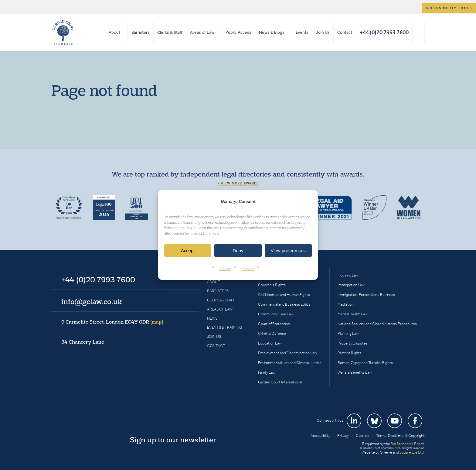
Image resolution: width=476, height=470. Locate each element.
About (114, 32)
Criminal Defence (272, 333)
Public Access (238, 32)
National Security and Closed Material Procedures (377, 324)
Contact (345, 32)
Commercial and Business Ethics (284, 304)
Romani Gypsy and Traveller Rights (365, 363)
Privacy (248, 268)
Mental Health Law (353, 314)
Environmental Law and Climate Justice (290, 363)
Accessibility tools (449, 8)
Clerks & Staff (170, 32)
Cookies (225, 268)
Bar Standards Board (407, 444)
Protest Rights (350, 353)
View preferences (288, 250)
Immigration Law (351, 285)
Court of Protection (274, 324)
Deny (238, 250)
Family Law (267, 372)
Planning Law (348, 333)
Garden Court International (280, 382)
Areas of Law (202, 32)
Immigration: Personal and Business (366, 295)
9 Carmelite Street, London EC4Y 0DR (112, 322)
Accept (188, 250)
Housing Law (348, 275)
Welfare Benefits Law (355, 372)
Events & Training (224, 327)
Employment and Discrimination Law (287, 353)
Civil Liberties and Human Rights (284, 295)
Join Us (323, 32)
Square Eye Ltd (412, 452)
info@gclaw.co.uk (92, 301)
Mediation (346, 304)
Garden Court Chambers (63, 33)
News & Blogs (272, 32)
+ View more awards (238, 183)
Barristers (141, 32)
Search (418, 33)
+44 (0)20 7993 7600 (384, 32)
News (212, 318)
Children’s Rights (272, 285)
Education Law (270, 343)
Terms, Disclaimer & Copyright (400, 436)
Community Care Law (276, 314)
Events (302, 32)
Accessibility (320, 436)
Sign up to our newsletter (173, 440)
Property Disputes (353, 343)
